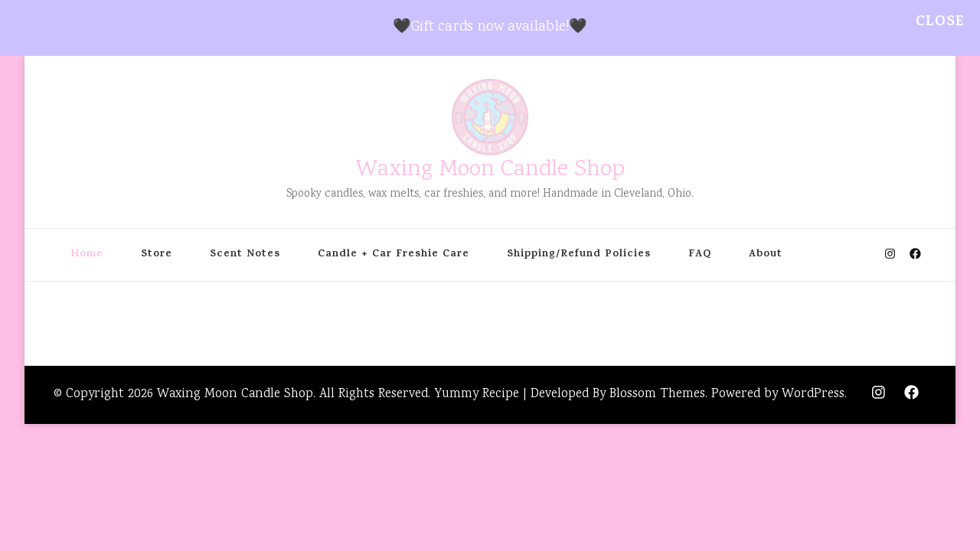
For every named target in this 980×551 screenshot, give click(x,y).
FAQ (700, 255)
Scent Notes (245, 255)
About (766, 255)
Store (157, 255)
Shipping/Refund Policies (579, 255)
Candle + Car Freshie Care (394, 255)
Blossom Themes (657, 395)
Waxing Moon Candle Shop (490, 170)
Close (940, 23)
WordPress (813, 395)
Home (87, 255)
